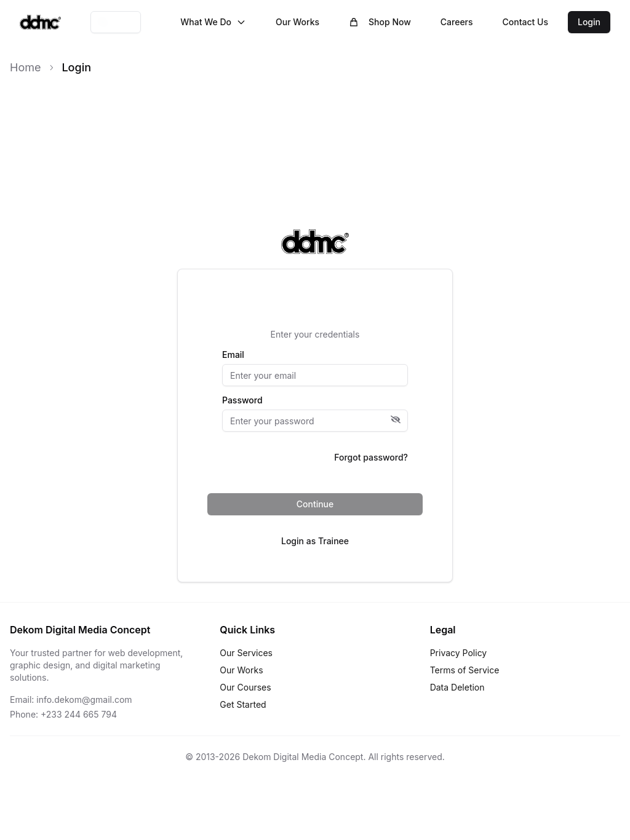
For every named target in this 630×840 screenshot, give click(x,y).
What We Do (213, 22)
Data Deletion (457, 687)
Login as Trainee (315, 541)
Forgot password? (371, 457)
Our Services (246, 653)
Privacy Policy (459, 653)
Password (242, 400)
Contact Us (525, 22)
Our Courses (245, 687)
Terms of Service (465, 670)
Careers (457, 22)
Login (589, 22)
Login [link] (76, 67)
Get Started (243, 704)
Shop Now (380, 22)
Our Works (297, 22)
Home (25, 67)
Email (233, 355)
